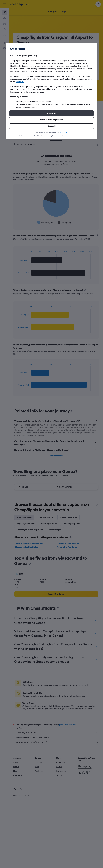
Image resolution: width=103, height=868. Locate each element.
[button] (51, 113)
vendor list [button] (20, 82)
